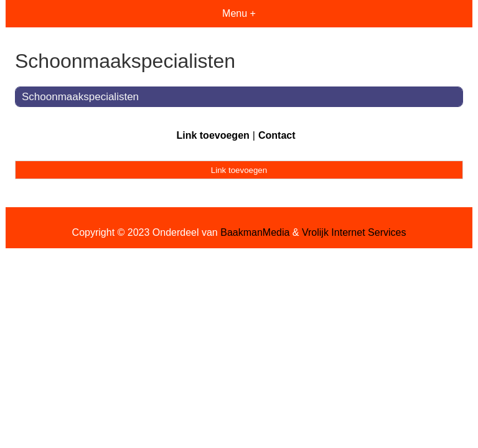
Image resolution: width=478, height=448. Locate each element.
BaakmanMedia (255, 232)
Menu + (239, 13)
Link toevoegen (213, 135)
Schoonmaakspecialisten (80, 97)
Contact (277, 135)
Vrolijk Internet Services (354, 232)
